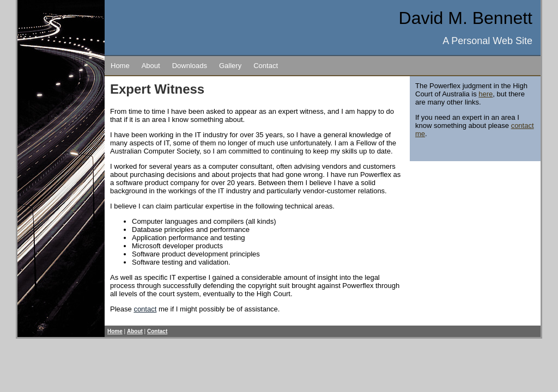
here (486, 94)
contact (145, 309)
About (151, 66)
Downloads (190, 66)
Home (120, 66)
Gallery (230, 66)
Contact (266, 66)
